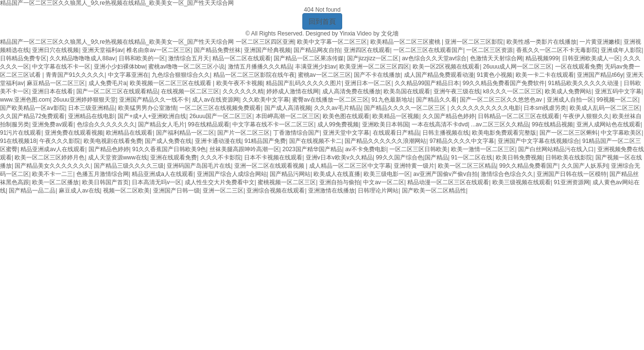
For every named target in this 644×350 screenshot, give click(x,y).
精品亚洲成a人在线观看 (163, 174)
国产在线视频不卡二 (315, 141)
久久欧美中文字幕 (266, 100)
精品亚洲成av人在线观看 (53, 149)
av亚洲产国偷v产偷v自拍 (445, 174)
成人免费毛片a (108, 83)
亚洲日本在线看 (52, 91)
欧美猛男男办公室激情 (147, 108)
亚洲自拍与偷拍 (340, 182)
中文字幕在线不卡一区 (61, 67)
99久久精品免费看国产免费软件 (504, 83)
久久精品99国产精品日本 (427, 83)
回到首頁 (322, 21)
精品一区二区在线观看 (242, 58)
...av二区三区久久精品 (500, 124)
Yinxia (347, 34)
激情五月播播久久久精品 (260, 67)
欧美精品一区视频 (396, 116)
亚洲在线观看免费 (174, 157)
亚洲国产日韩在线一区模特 (572, 174)
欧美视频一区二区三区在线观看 (171, 83)
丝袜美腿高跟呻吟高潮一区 (244, 149)
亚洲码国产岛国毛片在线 (199, 166)
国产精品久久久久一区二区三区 (406, 108)
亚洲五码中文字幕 (618, 91)
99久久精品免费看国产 (529, 166)
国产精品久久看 (436, 100)
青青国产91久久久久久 (75, 75)
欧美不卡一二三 (52, 174)
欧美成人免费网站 (568, 91)
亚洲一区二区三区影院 (474, 42)
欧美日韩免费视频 (519, 157)
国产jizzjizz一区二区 (373, 58)
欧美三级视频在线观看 (522, 182)
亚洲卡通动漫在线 (218, 141)
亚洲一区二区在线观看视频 (270, 166)
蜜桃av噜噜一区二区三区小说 (186, 67)
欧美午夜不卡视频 (240, 83)
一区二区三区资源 (489, 50)
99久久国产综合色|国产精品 (412, 157)
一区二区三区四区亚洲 (265, 42)
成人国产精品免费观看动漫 (439, 75)
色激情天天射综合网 (496, 58)
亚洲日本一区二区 (368, 83)
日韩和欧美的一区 (142, 58)
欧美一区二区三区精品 (467, 166)
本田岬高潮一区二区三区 (288, 116)
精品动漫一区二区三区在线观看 (448, 182)
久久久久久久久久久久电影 (486, 108)
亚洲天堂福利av (103, 50)
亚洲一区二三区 (223, 191)
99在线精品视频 (552, 124)
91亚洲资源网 (571, 182)
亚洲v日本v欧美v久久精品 (339, 157)
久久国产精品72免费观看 (32, 116)
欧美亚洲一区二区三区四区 (374, 67)
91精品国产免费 (265, 141)
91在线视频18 (18, 141)
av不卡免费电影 (366, 149)
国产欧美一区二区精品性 (434, 191)
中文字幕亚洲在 (128, 75)
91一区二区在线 (472, 157)
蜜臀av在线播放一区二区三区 (330, 100)
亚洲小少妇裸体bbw (120, 67)
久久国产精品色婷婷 (449, 116)
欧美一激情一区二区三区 (483, 149)
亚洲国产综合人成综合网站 (232, 174)
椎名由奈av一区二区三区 (159, 50)
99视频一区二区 (617, 100)
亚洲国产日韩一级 (176, 191)
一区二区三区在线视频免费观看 (220, 108)
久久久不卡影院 (221, 157)
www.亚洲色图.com (25, 100)
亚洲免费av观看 (53, 124)
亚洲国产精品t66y (600, 75)
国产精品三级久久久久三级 (129, 166)
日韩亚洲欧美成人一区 (591, 58)
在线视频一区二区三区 (190, 91)
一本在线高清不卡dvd (440, 124)
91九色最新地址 (392, 100)
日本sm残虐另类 (545, 108)
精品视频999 (542, 58)
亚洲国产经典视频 (267, 50)
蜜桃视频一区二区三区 (287, 182)
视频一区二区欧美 (126, 191)
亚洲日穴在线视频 (55, 50)
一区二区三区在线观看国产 (428, 50)
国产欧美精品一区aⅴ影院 (33, 108)
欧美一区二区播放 (55, 182)
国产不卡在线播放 (377, 75)
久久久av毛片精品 (338, 108)
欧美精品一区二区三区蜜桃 (406, 42)
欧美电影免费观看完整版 (504, 133)
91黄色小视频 (495, 75)
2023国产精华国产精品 (312, 149)
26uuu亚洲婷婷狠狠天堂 (84, 100)
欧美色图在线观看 (346, 116)
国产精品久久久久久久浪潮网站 (385, 141)
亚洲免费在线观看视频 (74, 133)
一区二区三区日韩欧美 (418, 149)
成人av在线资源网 (216, 100)
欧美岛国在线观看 (407, 91)
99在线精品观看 (209, 124)
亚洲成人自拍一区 (570, 100)
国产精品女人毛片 (161, 124)
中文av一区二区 (384, 182)
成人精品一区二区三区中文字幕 (350, 166)
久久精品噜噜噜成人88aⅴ (82, 58)
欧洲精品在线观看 (129, 133)
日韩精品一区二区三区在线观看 (519, 116)
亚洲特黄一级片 (414, 166)
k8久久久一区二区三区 (513, 91)
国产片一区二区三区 (244, 133)
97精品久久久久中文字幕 (462, 141)
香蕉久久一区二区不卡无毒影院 (557, 50)
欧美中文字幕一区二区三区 (332, 42)
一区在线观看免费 (578, 67)
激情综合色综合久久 (507, 174)
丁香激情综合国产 (296, 133)
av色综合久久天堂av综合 (434, 58)
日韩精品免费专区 (23, 58)
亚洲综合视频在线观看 (276, 191)
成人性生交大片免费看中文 (220, 182)
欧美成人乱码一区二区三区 (605, 108)
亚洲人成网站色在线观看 (609, 124)
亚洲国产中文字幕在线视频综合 (539, 141)
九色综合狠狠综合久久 (181, 75)
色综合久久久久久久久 (106, 124)
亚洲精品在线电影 (91, 116)
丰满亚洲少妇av (316, 67)
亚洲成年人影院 (621, 50)
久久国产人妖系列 (585, 166)
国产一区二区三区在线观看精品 (117, 91)
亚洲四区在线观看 (367, 50)
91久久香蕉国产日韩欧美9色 (169, 149)
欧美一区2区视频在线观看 (446, 67)
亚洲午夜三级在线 (457, 91)
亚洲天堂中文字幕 (346, 133)
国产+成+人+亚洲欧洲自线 (152, 116)
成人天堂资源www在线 (118, 157)
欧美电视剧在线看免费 (113, 141)
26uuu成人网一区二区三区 (517, 67)
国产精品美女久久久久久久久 (52, 166)
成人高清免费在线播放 (351, 91)
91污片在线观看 (21, 133)
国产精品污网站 (290, 174)
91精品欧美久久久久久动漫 (584, 83)
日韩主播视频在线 (446, 133)
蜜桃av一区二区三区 (324, 75)
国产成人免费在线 (168, 141)
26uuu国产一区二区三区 (221, 116)
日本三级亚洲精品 (91, 108)
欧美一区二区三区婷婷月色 (50, 157)
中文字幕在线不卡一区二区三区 (273, 124)
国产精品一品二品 (32, 191)
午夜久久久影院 (60, 141)
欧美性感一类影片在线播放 (541, 42)
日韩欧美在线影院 (569, 157)
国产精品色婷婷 (109, 149)
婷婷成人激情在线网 (293, 91)
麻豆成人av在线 (79, 191)
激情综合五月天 (189, 58)
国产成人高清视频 (288, 108)
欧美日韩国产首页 (105, 182)
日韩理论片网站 (378, 191)
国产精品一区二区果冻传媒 (309, 58)
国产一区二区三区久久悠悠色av (502, 100)
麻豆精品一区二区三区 (56, 83)
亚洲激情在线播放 (331, 191)
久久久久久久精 (243, 91)
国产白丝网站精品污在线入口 (556, 149)
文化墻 (390, 34)
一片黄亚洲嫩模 (600, 42)
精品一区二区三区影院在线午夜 (254, 75)
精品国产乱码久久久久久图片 (304, 83)
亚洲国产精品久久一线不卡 (154, 100)
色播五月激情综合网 (103, 174)
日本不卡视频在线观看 (273, 157)
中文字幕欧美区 (621, 133)
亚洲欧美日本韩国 (385, 124)
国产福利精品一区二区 (185, 133)
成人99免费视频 (338, 124)
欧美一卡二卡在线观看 (545, 75)
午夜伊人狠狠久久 (586, 116)
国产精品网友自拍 (317, 50)
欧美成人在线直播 (337, 174)
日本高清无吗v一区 (157, 182)
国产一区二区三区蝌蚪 (569, 133)
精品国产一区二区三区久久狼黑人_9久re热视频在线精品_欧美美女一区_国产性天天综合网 (117, 42)
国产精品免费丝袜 (217, 50)
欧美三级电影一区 (387, 174)
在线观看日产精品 (396, 133)
